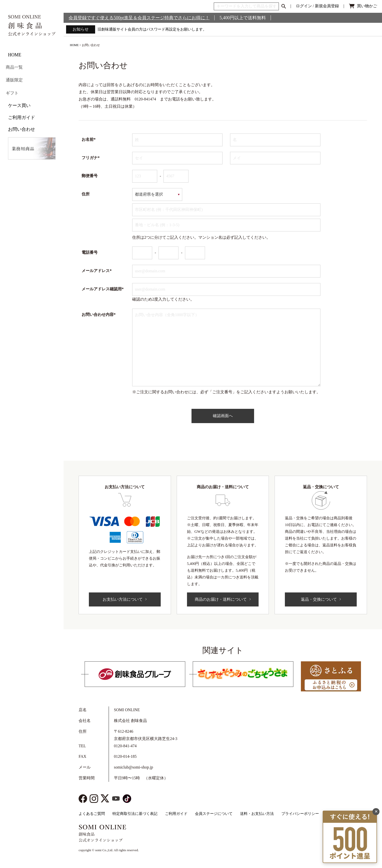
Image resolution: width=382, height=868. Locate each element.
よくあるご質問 (92, 814)
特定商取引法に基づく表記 (135, 814)
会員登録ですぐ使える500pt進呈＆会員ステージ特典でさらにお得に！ (139, 18)
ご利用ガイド (22, 114)
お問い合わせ (22, 126)
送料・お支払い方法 (257, 814)
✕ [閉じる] (376, 791)
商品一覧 (17, 67)
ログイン (304, 6)
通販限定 (17, 79)
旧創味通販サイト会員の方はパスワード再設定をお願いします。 (156, 29)
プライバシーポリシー (300, 814)
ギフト (15, 90)
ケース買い (19, 102)
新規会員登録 (327, 6)
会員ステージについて (214, 814)
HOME (15, 55)
